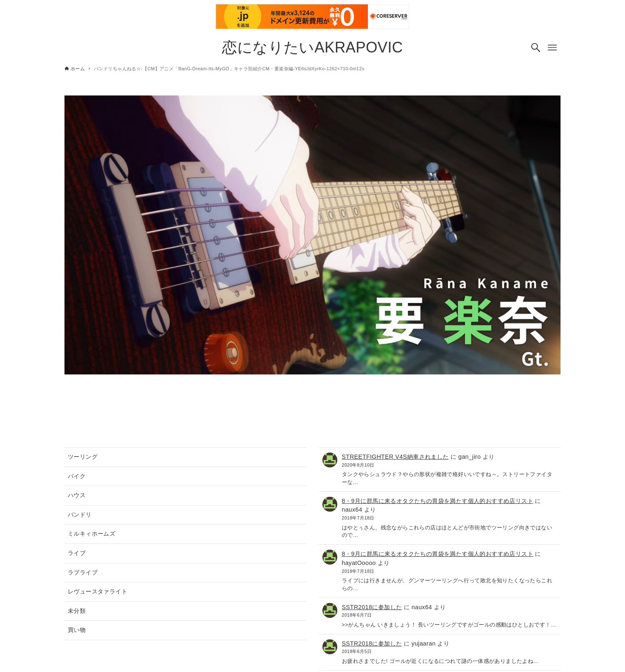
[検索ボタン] (536, 48)
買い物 (77, 630)
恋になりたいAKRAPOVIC (312, 47)
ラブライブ (83, 572)
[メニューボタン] (552, 48)
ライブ (77, 553)
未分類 (77, 611)
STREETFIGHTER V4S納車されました (395, 457)
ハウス (77, 495)
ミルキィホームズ (92, 534)
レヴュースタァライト (98, 591)
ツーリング (83, 457)
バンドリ (80, 515)
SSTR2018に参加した (372, 607)
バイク (77, 476)
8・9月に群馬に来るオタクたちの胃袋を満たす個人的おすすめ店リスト (438, 501)
